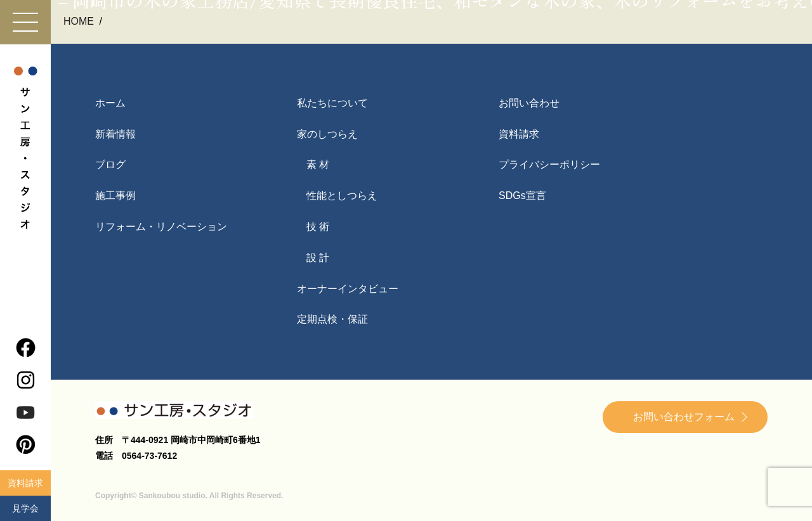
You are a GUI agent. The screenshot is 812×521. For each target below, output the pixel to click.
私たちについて (332, 103)
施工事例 (115, 196)
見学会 (25, 508)
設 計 (318, 258)
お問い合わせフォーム (684, 417)
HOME (80, 21)
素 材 (318, 164)
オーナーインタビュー (348, 289)
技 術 (318, 227)
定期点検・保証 (332, 319)
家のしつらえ (327, 134)
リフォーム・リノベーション (161, 227)
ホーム (110, 103)
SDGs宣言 (522, 196)
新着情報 (115, 134)
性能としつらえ (342, 196)
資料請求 (25, 483)
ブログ (110, 164)
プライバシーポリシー (549, 164)
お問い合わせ (529, 103)
